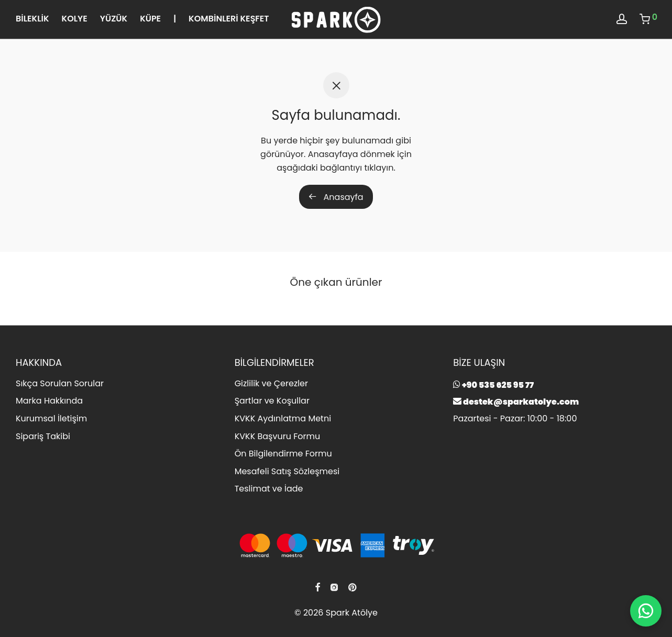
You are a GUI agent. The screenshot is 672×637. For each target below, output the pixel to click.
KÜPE (150, 19)
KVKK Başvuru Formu (278, 436)
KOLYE (75, 19)
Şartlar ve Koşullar (272, 401)
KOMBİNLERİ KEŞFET (229, 19)
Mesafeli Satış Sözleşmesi (287, 471)
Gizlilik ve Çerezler (271, 383)
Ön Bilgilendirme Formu (283, 454)
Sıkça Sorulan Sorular (60, 383)
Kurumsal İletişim (51, 418)
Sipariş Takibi (43, 436)
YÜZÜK (114, 19)
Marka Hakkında (49, 401)
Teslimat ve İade (269, 489)
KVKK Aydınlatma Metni (283, 418)
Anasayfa (336, 197)
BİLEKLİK (32, 19)
